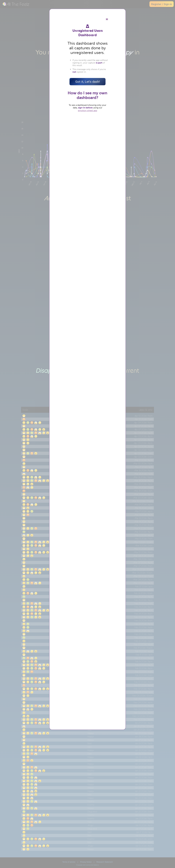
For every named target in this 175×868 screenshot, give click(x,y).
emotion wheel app (87, 110)
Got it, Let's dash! (88, 82)
